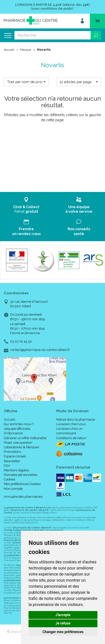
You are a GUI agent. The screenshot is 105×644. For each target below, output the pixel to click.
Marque (26, 50)
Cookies (9, 479)
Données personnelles (21, 475)
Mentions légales (16, 470)
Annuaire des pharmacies (23, 497)
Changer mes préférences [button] (63, 632)
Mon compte (13, 489)
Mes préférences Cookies (22, 484)
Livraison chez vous (71, 424)
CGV (7, 466)
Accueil (9, 50)
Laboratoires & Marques (21, 447)
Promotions (12, 452)
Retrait (26, 205)
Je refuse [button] (63, 623)
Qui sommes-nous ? (19, 424)
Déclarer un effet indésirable (25, 438)
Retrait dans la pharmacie (76, 419)
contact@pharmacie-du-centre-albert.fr (40, 350)
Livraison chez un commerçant (69, 431)
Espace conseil (15, 456)
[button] (26, 82)
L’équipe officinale (17, 429)
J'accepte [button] (63, 615)
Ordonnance (13, 433)
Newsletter (12, 461)
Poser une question (18, 443)
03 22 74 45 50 (21, 341)
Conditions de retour (71, 438)
